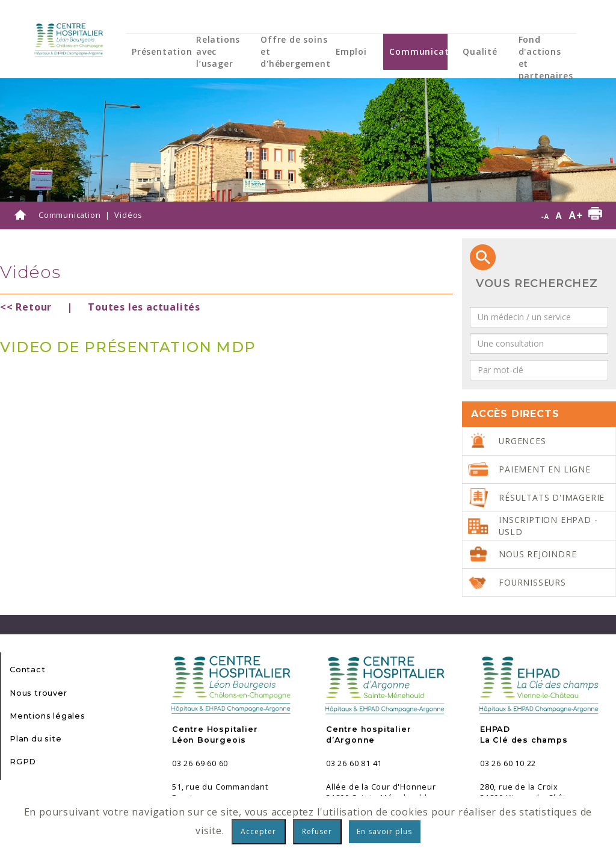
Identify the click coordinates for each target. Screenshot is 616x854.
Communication (426, 51)
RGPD (23, 762)
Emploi (351, 51)
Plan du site (36, 739)
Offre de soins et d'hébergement (295, 51)
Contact (28, 670)
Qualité (480, 51)
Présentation (162, 51)
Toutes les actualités (144, 307)
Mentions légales (48, 716)
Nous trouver (38, 693)
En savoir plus (384, 831)
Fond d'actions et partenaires (546, 57)
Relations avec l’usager (218, 51)
